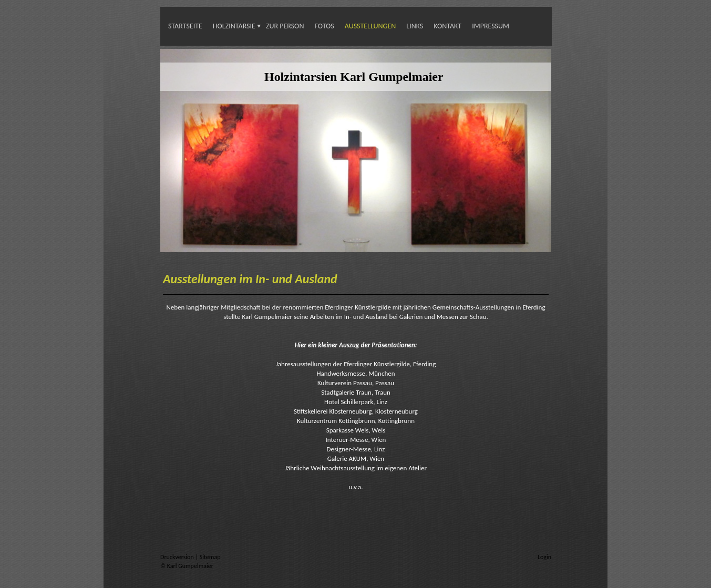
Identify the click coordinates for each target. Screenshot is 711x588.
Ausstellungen (370, 26)
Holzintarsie (234, 26)
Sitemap (210, 557)
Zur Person (285, 26)
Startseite (185, 26)
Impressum (491, 26)
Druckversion (178, 557)
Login (544, 557)
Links (415, 26)
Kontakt (447, 26)
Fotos (324, 26)
